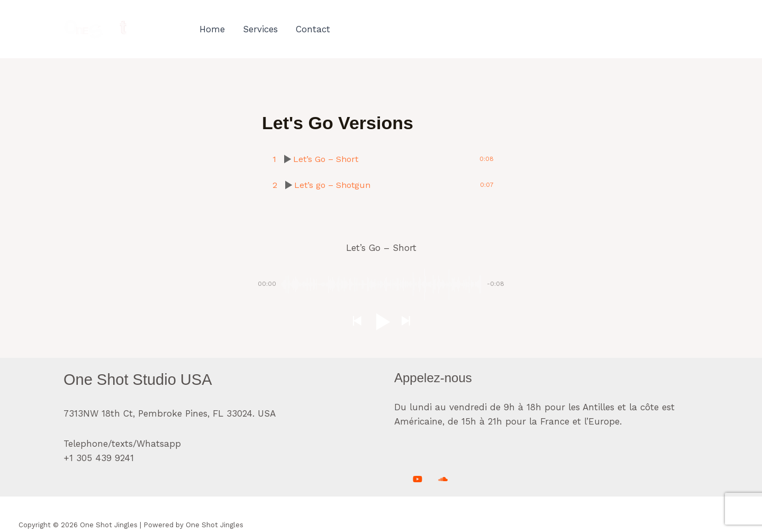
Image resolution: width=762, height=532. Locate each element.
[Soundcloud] (443, 479)
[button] (357, 322)
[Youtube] (418, 479)
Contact (313, 29)
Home (212, 29)
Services (260, 29)
